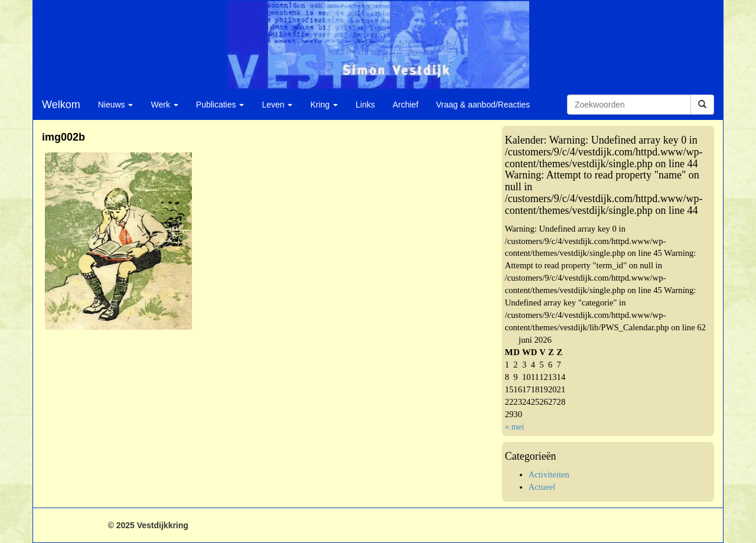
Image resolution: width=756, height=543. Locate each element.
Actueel (542, 487)
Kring (324, 105)
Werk (164, 105)
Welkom (61, 105)
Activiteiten (549, 474)
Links (365, 105)
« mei (515, 427)
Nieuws (116, 105)
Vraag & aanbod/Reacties (483, 105)
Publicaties (220, 105)
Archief (406, 105)
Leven (277, 105)
